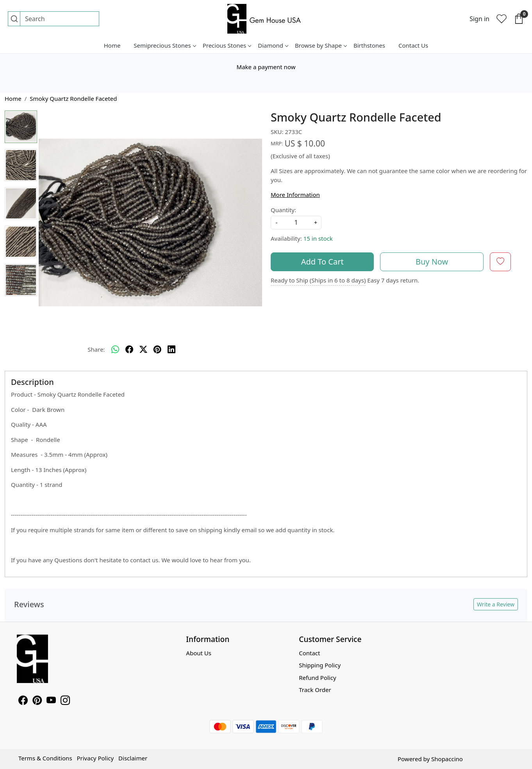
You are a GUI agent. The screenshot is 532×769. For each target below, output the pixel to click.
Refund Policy (317, 678)
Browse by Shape (321, 45)
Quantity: (283, 210)
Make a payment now (266, 67)
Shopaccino (447, 759)
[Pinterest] (37, 701)
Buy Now (432, 262)
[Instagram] (65, 701)
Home (112, 45)
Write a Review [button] (496, 604)
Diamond (273, 45)
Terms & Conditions (45, 758)
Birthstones (369, 45)
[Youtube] (51, 701)
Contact (309, 653)
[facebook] (129, 349)
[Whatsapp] (115, 349)
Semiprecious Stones (164, 45)
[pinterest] (157, 349)
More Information (295, 195)
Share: (96, 349)
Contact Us (413, 45)
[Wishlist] (502, 19)
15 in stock (318, 238)
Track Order (315, 690)
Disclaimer (133, 758)
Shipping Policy (320, 665)
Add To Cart (322, 262)
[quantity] (296, 223)
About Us (199, 653)
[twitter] (143, 349)
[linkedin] (171, 349)
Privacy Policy (95, 758)
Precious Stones (227, 45)
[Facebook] (23, 701)
